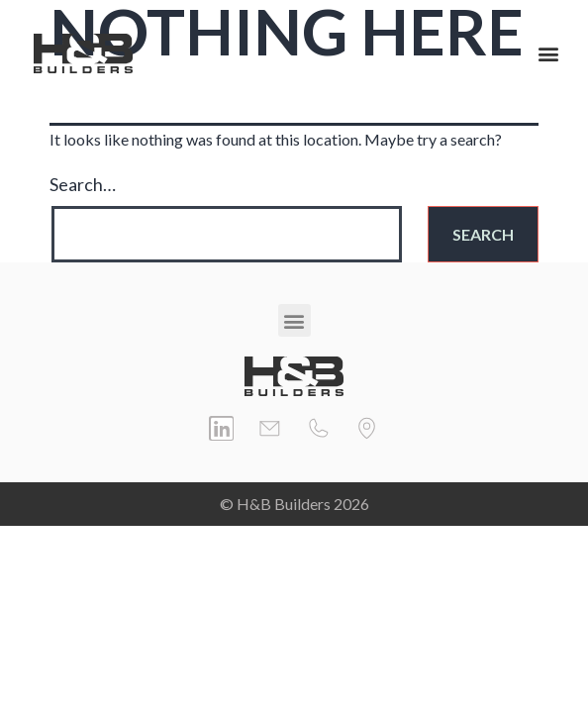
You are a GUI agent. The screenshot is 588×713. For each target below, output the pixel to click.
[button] (548, 54)
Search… (83, 184)
